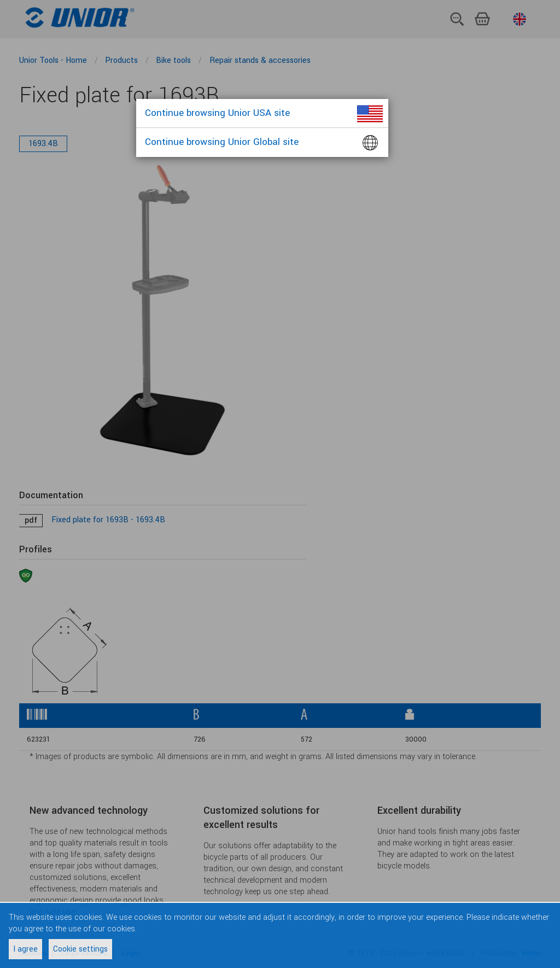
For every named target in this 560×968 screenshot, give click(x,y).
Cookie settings (80, 949)
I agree (25, 949)
